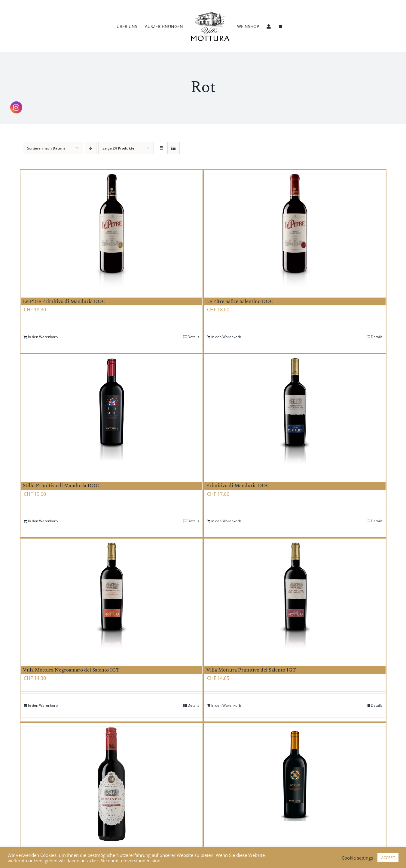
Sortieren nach (46, 148)
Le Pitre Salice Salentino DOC (240, 301)
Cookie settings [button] (357, 858)
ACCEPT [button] (388, 857)
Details (193, 337)
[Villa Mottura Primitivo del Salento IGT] (295, 600)
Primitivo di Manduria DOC (238, 486)
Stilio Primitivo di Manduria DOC (61, 486)
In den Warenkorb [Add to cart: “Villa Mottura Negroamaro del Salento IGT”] (43, 705)
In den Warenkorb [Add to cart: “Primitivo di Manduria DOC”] (226, 521)
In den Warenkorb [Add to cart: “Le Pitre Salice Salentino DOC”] (226, 337)
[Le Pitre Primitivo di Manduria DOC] (111, 231)
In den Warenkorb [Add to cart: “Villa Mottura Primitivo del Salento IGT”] (226, 705)
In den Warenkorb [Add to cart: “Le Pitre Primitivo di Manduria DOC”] (43, 337)
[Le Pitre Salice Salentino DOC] (295, 231)
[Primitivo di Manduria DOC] (295, 415)
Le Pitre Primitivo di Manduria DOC (64, 301)
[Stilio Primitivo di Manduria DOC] (111, 415)
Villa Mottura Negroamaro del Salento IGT (71, 670)
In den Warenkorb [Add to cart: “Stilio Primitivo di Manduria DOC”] (43, 521)
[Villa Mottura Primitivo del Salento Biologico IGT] (111, 784)
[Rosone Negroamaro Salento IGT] (295, 786)
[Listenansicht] (174, 148)
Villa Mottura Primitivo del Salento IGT (251, 670)
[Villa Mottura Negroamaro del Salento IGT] (111, 600)
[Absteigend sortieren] (91, 148)
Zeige (118, 148)
